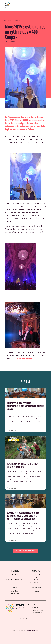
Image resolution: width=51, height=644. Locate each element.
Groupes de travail (36, 582)
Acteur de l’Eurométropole (15, 580)
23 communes (15, 577)
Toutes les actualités (13, 20)
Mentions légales (15, 628)
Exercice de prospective (36, 577)
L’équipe (36, 591)
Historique (15, 574)
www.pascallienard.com (33, 631)
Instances (36, 580)
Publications (15, 594)
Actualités (15, 591)
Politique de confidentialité (32, 628)
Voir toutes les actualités (25, 551)
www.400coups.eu (25, 358)
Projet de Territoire (36, 574)
